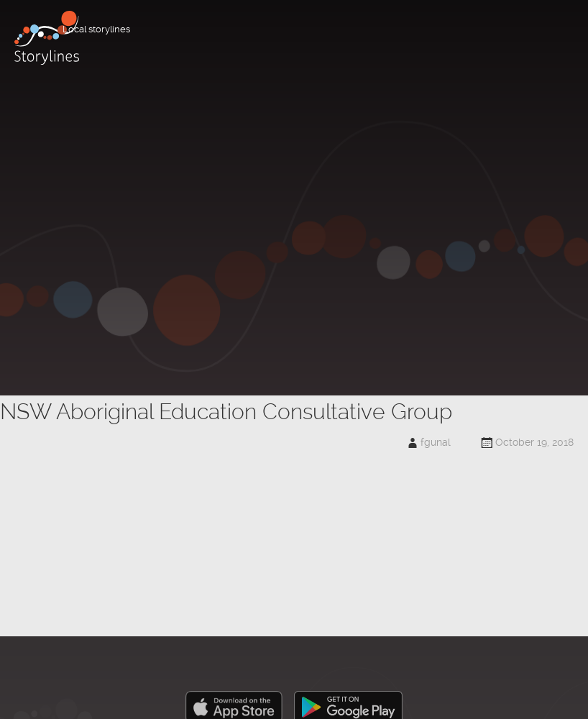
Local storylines (96, 29)
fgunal (436, 442)
